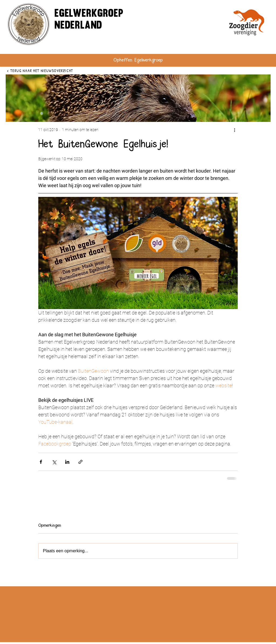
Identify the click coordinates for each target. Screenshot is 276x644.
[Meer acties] (234, 130)
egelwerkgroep (89, 14)
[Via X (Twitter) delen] (54, 462)
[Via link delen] (80, 462)
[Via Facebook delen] (41, 462)
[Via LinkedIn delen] (67, 462)
